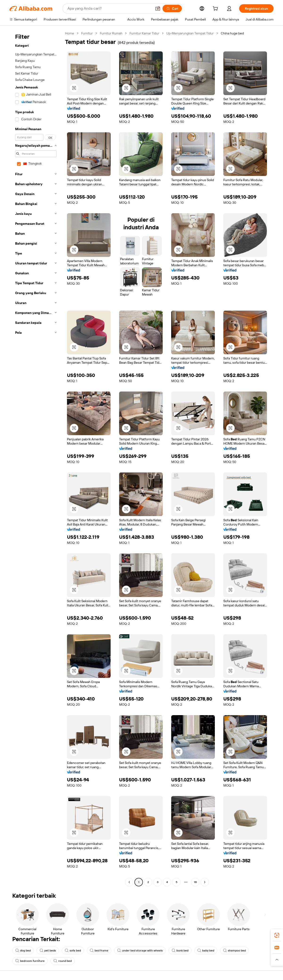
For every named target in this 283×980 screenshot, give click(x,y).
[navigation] (36, 458)
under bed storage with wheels (140, 951)
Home (70, 33)
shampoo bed (234, 951)
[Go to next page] (205, 882)
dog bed (23, 951)
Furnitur (87, 33)
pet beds (48, 951)
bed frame (99, 951)
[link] (277, 935)
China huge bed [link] (232, 33)
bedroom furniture (30, 961)
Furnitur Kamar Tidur (144, 33)
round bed (63, 961)
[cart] (216, 9)
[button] (158, 8)
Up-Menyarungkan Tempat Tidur (190, 33)
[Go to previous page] (129, 882)
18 (195, 882)
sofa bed (73, 951)
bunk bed (180, 951)
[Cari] (172, 8)
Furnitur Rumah (111, 33)
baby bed (206, 951)
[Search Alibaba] (109, 8)
